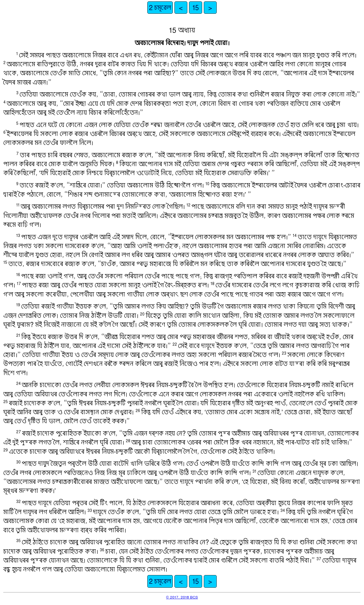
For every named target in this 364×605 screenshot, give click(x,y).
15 (196, 8)
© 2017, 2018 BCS (182, 597)
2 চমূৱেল (160, 8)
